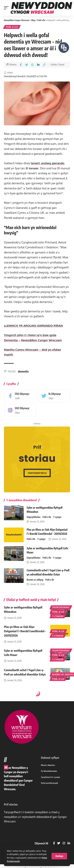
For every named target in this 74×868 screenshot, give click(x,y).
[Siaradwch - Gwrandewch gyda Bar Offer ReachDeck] (64, 48)
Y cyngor (57, 517)
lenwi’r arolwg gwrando (47, 163)
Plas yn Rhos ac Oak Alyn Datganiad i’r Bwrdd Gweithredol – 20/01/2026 (25, 631)
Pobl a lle (12, 27)
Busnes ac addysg (35, 580)
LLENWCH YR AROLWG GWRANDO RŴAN (33, 326)
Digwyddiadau (34, 517)
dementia (23, 371)
